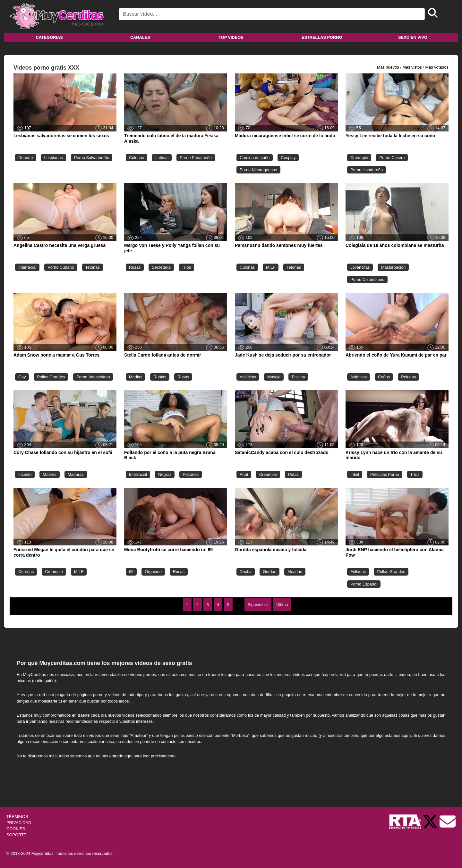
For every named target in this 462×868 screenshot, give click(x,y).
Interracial (27, 267)
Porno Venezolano (93, 377)
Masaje (274, 377)
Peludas (408, 377)
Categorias (49, 37)
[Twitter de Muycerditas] (431, 821)
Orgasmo (153, 572)
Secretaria (161, 267)
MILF (271, 267)
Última (282, 605)
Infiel (355, 474)
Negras (165, 474)
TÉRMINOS (17, 817)
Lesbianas (54, 158)
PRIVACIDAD (19, 823)
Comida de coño (255, 158)
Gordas (269, 572)
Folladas (358, 572)
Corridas (26, 572)
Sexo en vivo (413, 37)
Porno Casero (392, 158)
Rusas (135, 267)
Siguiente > (258, 605)
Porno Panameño (196, 158)
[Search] (272, 14)
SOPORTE (16, 835)
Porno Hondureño (367, 170)
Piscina (298, 377)
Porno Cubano (61, 267)
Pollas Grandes (51, 377)
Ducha (246, 572)
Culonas (137, 158)
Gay (22, 377)
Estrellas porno (322, 37)
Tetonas (93, 267)
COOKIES (16, 829)
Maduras (76, 474)
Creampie (359, 158)
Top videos (231, 37)
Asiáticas (248, 377)
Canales (140, 37)
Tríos (187, 267)
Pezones (191, 474)
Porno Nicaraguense (258, 170)
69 (131, 572)
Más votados (437, 67)
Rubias (160, 377)
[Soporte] (448, 821)
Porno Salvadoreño (92, 158)
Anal (244, 474)
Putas (293, 474)
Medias (136, 377)
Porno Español (364, 584)
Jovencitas (360, 267)
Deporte (26, 158)
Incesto (25, 474)
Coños (384, 377)
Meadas (295, 572)
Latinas (162, 158)
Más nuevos (388, 67)
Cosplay (288, 158)
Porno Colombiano (367, 279)
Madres (50, 474)
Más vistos (412, 67)
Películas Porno (385, 474)
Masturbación (393, 267)
